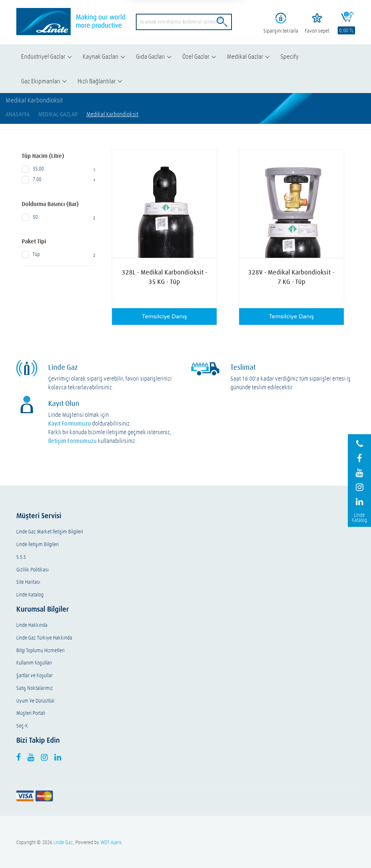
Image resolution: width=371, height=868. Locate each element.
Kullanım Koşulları (34, 663)
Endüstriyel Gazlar (43, 56)
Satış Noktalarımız (35, 688)
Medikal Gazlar (245, 56)
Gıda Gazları (150, 56)
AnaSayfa (18, 114)
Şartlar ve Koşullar (34, 676)
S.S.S (21, 557)
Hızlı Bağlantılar (97, 81)
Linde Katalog (30, 595)
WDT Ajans (111, 842)
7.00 (59, 180)
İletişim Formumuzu (72, 441)
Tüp (59, 255)
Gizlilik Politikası (32, 570)
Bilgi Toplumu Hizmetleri (40, 651)
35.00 (59, 169)
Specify (289, 56)
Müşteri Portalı (31, 713)
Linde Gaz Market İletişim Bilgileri (50, 532)
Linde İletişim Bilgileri (37, 544)
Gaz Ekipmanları (41, 81)
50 (59, 217)
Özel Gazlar (196, 56)
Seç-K (22, 726)
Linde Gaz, (64, 842)
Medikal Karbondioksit (112, 114)
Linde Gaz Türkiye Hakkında (44, 638)
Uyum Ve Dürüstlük (36, 701)
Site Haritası (28, 582)
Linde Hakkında (32, 625)
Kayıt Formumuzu (70, 423)
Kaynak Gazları (101, 56)
